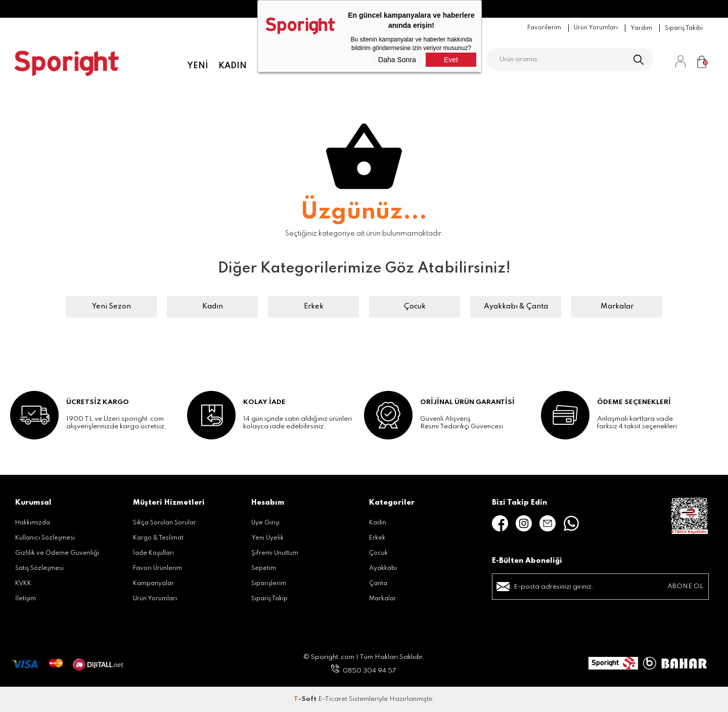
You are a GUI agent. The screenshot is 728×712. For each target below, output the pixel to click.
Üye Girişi (265, 523)
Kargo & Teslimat (158, 538)
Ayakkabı (383, 568)
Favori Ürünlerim (157, 568)
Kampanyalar (153, 584)
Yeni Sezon (111, 306)
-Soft (306, 699)
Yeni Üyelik (267, 538)
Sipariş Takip (269, 599)
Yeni (198, 66)
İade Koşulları (153, 553)
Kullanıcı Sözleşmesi (45, 538)
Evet (451, 60)
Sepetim (264, 568)
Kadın (233, 66)
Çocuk (415, 306)
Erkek (314, 306)
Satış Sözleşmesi (39, 568)
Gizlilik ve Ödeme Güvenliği (57, 553)
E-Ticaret (333, 699)
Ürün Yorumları (155, 599)
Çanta (378, 584)
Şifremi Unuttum (275, 553)
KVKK (23, 584)
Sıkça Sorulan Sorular (165, 523)
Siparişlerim (269, 584)
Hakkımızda (33, 523)
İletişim (26, 599)
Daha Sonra (397, 60)
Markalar (617, 306)
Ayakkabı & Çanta (516, 306)
